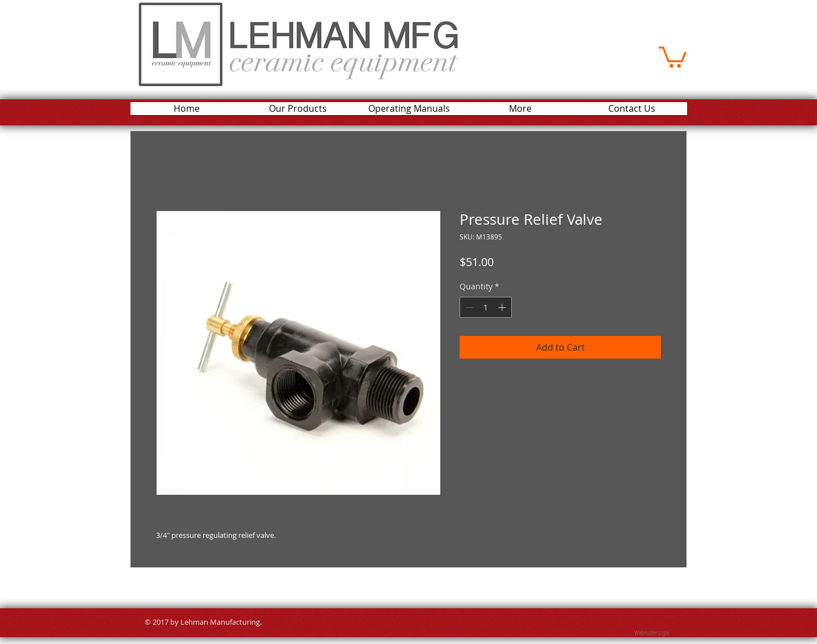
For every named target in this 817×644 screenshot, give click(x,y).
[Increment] (503, 307)
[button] (673, 56)
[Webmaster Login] (652, 633)
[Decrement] (468, 307)
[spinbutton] (486, 307)
